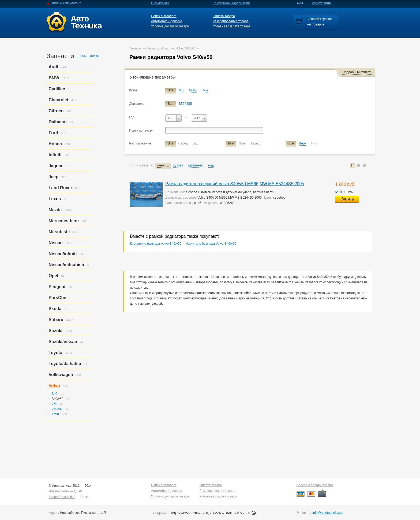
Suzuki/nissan (63, 342)
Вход (299, 3)
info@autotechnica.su (328, 513)
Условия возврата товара (232, 26)
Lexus (55, 199)
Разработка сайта (62, 497)
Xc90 (55, 414)
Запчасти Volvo (158, 48)
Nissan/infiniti (63, 254)
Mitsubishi (59, 232)
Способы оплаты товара (315, 485)
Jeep (53, 177)
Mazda (55, 210)
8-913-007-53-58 (241, 513)
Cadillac (57, 89)
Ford (53, 133)
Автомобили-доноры (166, 21)
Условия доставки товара (170, 26)
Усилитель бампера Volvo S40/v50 (211, 244)
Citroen (56, 111)
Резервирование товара (231, 21)
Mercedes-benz (64, 221)
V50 (54, 404)
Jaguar (55, 166)
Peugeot (57, 287)
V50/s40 (57, 409)
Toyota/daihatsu (65, 364)
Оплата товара (224, 16)
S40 (54, 394)
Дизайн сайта (59, 491)
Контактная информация (231, 3)
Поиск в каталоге (164, 16)
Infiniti (55, 155)
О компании (160, 3)
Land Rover (60, 188)
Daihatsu (58, 122)
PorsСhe (57, 298)
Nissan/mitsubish (66, 265)
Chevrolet (58, 100)
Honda (55, 144)
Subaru (56, 320)
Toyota (55, 353)
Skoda (55, 309)
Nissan (55, 243)
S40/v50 (57, 399)
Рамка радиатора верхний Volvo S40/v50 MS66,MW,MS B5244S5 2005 (235, 184)
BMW (54, 78)
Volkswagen (61, 375)
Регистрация (321, 3)
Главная (135, 48)
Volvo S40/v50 (185, 48)
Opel (53, 276)
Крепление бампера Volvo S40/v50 (156, 244)
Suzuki (55, 331)
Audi (53, 67)
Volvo (54, 386)
